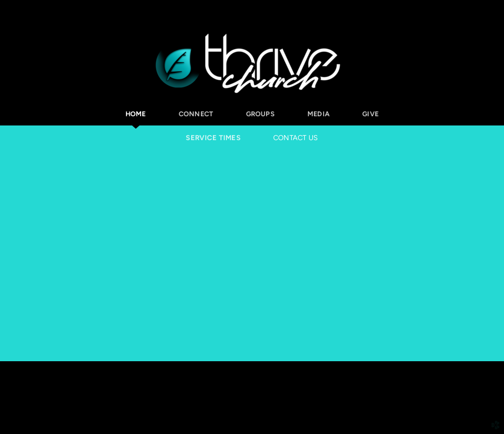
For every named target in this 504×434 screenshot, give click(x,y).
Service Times (213, 138)
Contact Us (296, 138)
